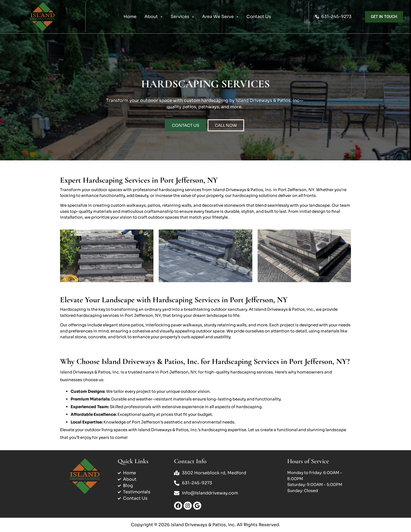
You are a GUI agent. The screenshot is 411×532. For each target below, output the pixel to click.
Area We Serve (220, 17)
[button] (154, 17)
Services (182, 17)
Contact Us (259, 17)
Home (130, 17)
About (154, 17)
